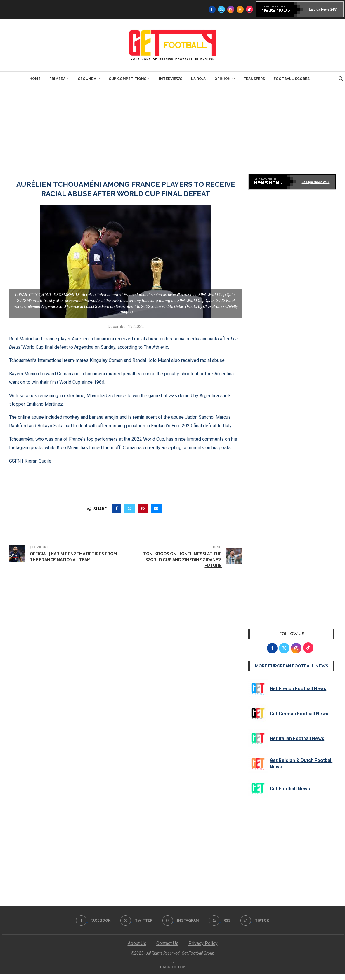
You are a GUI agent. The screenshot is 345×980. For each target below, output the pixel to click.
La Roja (198, 79)
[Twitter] (221, 9)
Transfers (254, 79)
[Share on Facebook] (117, 508)
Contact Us (167, 943)
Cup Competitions (128, 79)
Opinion (223, 79)
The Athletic (156, 347)
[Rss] (240, 9)
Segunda (87, 79)
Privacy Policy (203, 943)
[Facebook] (212, 9)
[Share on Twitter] (129, 508)
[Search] (341, 79)
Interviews (171, 79)
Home (35, 79)
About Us (137, 943)
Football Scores (292, 79)
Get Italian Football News (297, 739)
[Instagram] (231, 9)
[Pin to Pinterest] (143, 508)
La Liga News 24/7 (323, 9)
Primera (57, 79)
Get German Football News (299, 714)
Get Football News (290, 789)
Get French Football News (298, 689)
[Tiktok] (249, 9)
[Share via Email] (156, 508)
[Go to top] (173, 967)
